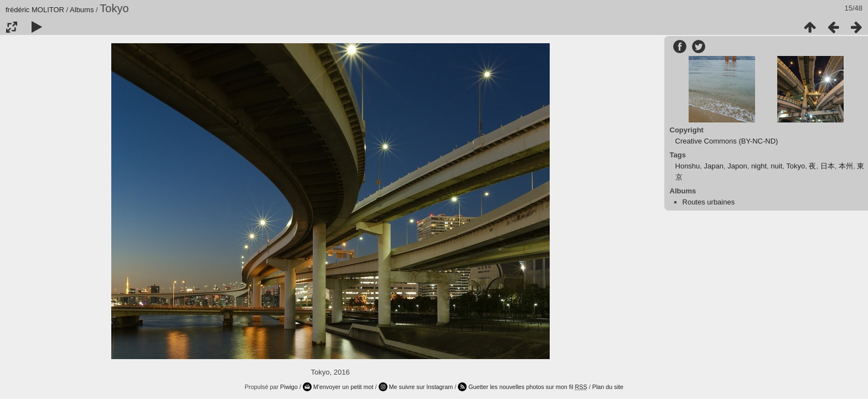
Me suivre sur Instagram (421, 387)
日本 (828, 166)
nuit (776, 166)
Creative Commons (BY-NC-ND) (727, 141)
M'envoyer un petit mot (343, 387)
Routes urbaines (709, 202)
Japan (714, 166)
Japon (737, 166)
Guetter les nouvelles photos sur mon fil (528, 387)
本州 (846, 166)
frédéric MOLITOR (35, 10)
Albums (82, 10)
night (759, 166)
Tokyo (795, 166)
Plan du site (608, 387)
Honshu (688, 166)
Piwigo (289, 387)
